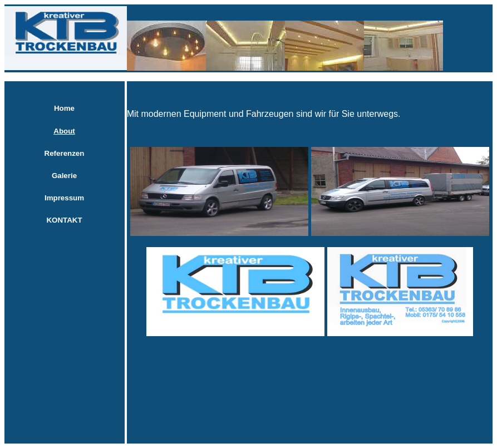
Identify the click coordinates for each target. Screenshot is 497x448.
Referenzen (65, 153)
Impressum (64, 198)
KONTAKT (64, 220)
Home (64, 108)
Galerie (64, 176)
